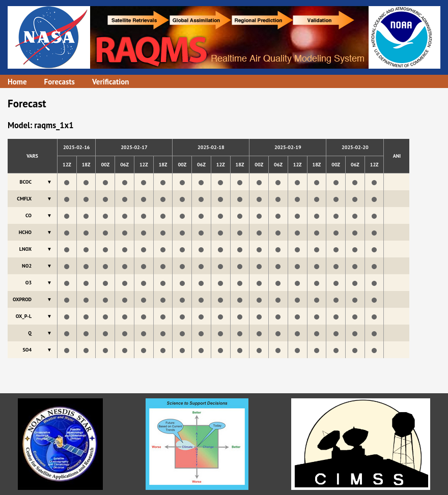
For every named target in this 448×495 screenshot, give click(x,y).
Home (17, 82)
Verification (111, 82)
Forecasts (60, 82)
